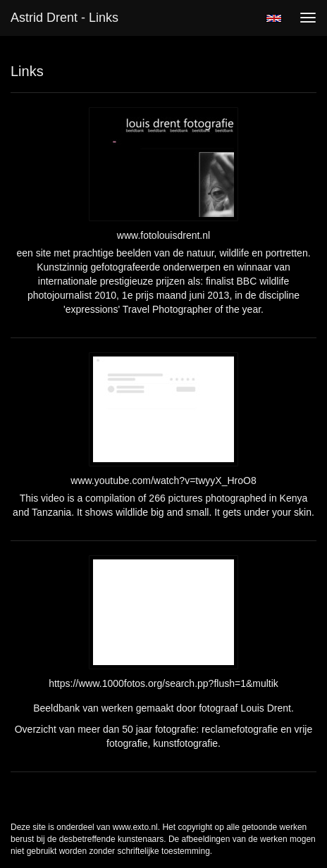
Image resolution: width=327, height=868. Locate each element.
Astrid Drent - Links (64, 18)
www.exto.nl (135, 827)
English (274, 18)
